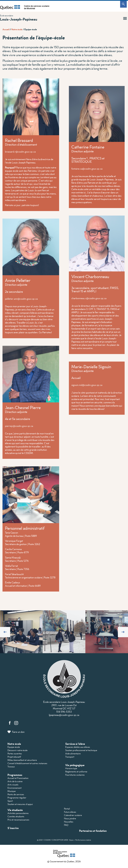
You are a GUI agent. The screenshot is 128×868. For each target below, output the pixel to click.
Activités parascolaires (18, 813)
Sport (10, 801)
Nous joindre (70, 818)
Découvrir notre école (17, 750)
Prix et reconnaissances (18, 820)
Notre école (17, 29)
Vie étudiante (15, 810)
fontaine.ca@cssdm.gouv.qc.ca (87, 169)
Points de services (16, 794)
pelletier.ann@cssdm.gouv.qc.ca (21, 299)
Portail (67, 809)
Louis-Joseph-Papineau (19, 19)
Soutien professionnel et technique (81, 750)
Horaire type (71, 768)
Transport (70, 757)
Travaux (11, 767)
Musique (12, 791)
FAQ (66, 825)
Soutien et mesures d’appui (20, 804)
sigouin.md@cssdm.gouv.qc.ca (87, 385)
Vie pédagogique (75, 765)
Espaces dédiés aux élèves (78, 747)
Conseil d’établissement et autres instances (27, 763)
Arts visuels (13, 785)
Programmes (15, 775)
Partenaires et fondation (93, 831)
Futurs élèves (70, 812)
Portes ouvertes (15, 754)
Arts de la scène (15, 781)
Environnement (14, 788)
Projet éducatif (14, 757)
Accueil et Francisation (18, 778)
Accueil (6, 29)
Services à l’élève (75, 744)
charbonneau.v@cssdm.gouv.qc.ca (89, 298)
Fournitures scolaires (75, 775)
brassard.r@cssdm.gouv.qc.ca (20, 152)
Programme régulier (17, 798)
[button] (125, 18)
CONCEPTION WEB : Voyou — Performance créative (71, 840)
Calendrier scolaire (73, 815)
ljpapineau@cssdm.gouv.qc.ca (64, 715)
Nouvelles (69, 822)
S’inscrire (13, 828)
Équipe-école (14, 747)
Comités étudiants (16, 816)
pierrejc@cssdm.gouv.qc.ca (19, 426)
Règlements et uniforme (76, 772)
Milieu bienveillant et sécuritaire (22, 760)
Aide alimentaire (73, 754)
